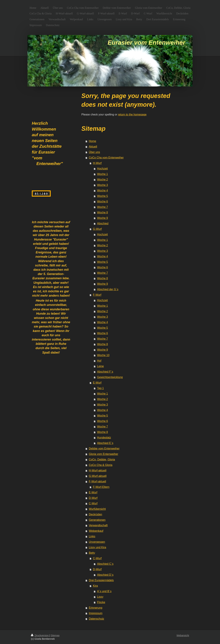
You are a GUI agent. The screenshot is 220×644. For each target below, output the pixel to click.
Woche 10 (103, 355)
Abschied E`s (105, 443)
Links (92, 536)
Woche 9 (103, 218)
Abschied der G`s (108, 289)
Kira (95, 586)
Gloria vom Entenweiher (104, 454)
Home (93, 141)
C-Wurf (93, 503)
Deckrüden (95, 514)
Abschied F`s (105, 372)
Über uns (94, 152)
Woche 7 (103, 207)
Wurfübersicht (97, 509)
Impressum (96, 613)
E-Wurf (97, 383)
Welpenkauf (96, 531)
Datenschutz (97, 619)
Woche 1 (103, 174)
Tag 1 (100, 388)
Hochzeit (102, 169)
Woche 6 (103, 201)
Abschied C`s (105, 564)
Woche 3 (103, 185)
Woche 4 (103, 191)
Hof (99, 361)
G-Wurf (97, 229)
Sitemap (55, 635)
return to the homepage (132, 115)
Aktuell (93, 147)
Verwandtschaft (98, 525)
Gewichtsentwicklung (110, 377)
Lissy (100, 597)
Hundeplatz (104, 438)
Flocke (101, 602)
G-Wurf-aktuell (98, 476)
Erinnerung (96, 608)
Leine (100, 366)
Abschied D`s (105, 575)
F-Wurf (97, 295)
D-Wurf (93, 498)
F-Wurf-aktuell (97, 481)
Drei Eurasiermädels (101, 580)
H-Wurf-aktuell (98, 470)
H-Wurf (97, 163)
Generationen (97, 520)
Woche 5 (103, 196)
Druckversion (40, 635)
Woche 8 (103, 212)
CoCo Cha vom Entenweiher (106, 158)
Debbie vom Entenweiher (104, 449)
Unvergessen (97, 542)
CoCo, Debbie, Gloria (102, 459)
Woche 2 (103, 180)
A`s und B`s (104, 591)
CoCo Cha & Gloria (101, 465)
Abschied (103, 223)
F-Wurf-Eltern (101, 487)
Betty (92, 553)
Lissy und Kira (98, 547)
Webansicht (183, 635)
